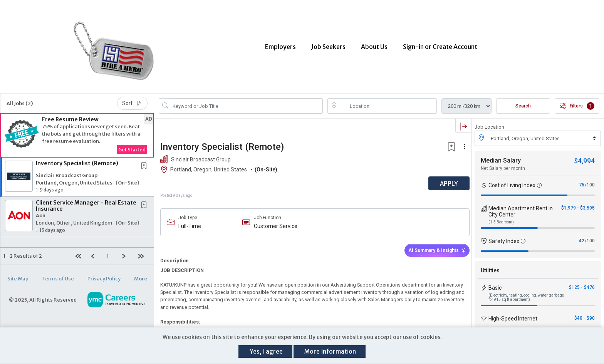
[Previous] (95, 251)
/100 (590, 180)
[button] (77, 131)
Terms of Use (58, 273)
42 (582, 236)
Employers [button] (280, 44)
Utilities (490, 266)
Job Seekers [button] (328, 44)
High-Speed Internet (513, 314)
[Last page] (143, 251)
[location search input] (388, 101)
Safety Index (504, 237)
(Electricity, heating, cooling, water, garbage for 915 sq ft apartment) (526, 293)
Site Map (18, 273)
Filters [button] (577, 101)
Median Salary (501, 156)
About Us (374, 44)
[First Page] (80, 251)
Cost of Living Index (512, 181)
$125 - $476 (582, 283)
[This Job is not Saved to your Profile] (146, 162)
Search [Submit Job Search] (523, 101)
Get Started (132, 145)
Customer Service (274, 221)
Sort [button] (132, 99)
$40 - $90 (585, 314)
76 (582, 180)
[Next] (127, 251)
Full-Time (190, 221)
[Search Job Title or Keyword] (246, 101)
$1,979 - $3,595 (578, 203)
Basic (495, 283)
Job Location (489, 122)
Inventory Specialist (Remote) (77, 159)
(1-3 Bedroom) (501, 217)
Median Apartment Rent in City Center (521, 207)
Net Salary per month (503, 164)
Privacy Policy (104, 273)
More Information (330, 351)
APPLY (444, 179)
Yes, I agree (266, 351)
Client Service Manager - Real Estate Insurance (86, 201)
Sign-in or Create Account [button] (440, 44)
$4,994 (584, 156)
